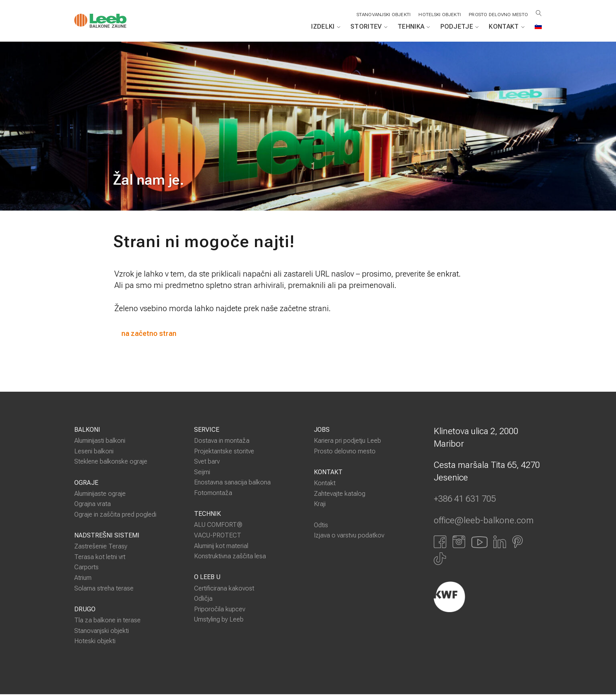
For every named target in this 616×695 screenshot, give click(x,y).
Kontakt (507, 27)
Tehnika (414, 27)
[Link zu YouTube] (479, 542)
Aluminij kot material (221, 546)
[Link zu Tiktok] (440, 559)
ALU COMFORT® (218, 525)
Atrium (83, 578)
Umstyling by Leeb (219, 620)
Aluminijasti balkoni (100, 441)
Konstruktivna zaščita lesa (230, 557)
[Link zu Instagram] (459, 542)
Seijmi (202, 472)
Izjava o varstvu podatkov (349, 536)
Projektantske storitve (224, 452)
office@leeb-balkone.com (484, 521)
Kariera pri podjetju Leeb (347, 441)
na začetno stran (150, 334)
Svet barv (207, 462)
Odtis (321, 525)
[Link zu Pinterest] (518, 542)
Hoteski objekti (95, 642)
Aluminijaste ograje (100, 494)
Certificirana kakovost (224, 589)
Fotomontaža (213, 493)
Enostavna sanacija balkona (232, 483)
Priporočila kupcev (220, 610)
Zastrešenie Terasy (101, 547)
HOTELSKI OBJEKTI (439, 15)
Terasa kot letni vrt (100, 557)
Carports (86, 568)
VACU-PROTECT (218, 536)
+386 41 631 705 (465, 500)
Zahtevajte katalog (340, 494)
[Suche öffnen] (539, 13)
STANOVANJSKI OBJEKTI (383, 15)
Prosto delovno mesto (498, 15)
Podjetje (460, 27)
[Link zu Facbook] (440, 542)
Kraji (320, 505)
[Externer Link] (488, 597)
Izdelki (326, 27)
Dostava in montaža (222, 441)
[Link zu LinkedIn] (500, 542)
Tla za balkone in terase (107, 621)
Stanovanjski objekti (102, 631)
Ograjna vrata (93, 505)
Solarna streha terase (104, 589)
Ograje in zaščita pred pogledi (115, 515)
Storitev (369, 27)
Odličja (203, 599)
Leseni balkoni (94, 452)
